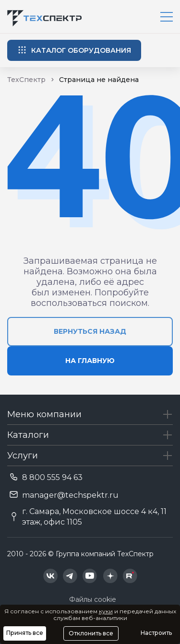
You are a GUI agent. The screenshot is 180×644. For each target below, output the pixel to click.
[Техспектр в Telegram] (70, 576)
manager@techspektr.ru (70, 495)
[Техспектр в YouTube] (90, 576)
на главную (90, 361)
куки (106, 611)
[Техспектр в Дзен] (110, 576)
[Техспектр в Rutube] (130, 576)
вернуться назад (90, 331)
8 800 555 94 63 (52, 477)
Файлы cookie (93, 599)
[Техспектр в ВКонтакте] (50, 576)
